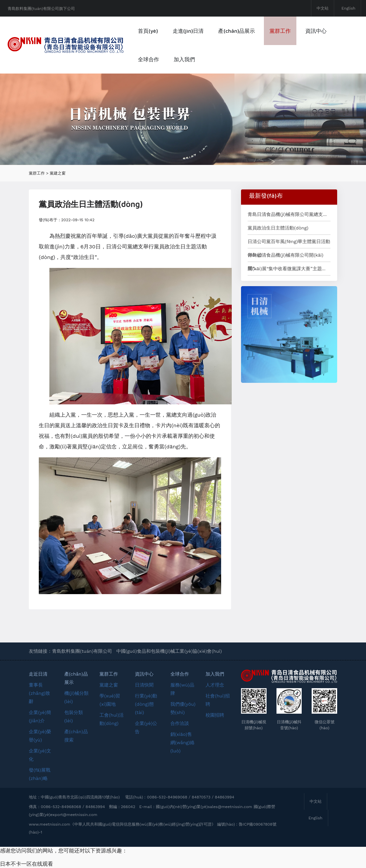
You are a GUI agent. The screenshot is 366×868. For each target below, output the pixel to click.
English (348, 8)
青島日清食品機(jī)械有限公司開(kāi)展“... (286, 257)
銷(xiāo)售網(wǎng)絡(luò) (183, 742)
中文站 (323, 8)
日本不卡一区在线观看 (27, 864)
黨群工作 (280, 31)
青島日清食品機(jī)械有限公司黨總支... (287, 214)
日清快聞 (144, 685)
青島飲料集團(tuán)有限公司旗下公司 (41, 9)
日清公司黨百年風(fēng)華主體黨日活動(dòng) (289, 243)
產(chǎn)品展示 (237, 31)
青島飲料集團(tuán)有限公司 (82, 651)
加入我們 (184, 59)
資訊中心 (316, 31)
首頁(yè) (148, 31)
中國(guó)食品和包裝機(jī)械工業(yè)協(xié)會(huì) (169, 651)
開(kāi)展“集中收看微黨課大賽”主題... (287, 269)
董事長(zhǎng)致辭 (39, 693)
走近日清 (38, 674)
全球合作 (149, 59)
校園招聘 (215, 715)
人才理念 (215, 685)
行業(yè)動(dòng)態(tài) (146, 704)
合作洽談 (180, 723)
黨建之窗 (58, 173)
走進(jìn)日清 (188, 31)
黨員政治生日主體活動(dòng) (278, 228)
